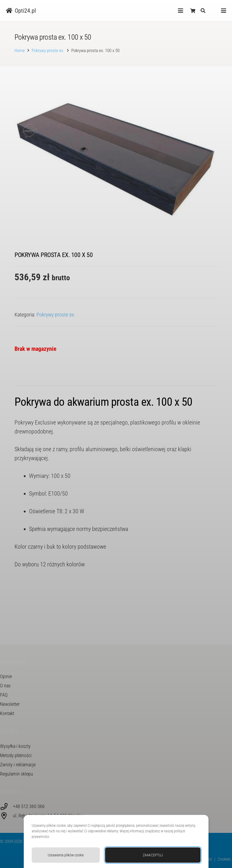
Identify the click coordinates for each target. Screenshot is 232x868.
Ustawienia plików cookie (66, 855)
